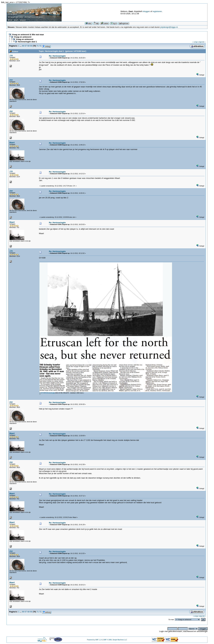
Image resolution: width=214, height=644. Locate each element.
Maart (12, 143)
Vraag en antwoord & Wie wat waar (28, 35)
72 (40, 46)
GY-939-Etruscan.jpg (47, 393)
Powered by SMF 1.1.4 (94, 640)
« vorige (195, 42)
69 (31, 46)
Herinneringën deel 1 (27, 42)
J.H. (11, 55)
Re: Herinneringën (57, 56)
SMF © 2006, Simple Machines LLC (115, 640)
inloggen (146, 11)
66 (23, 46)
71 (38, 46)
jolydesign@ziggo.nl (169, 27)
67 (26, 46)
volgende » (202, 42)
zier (11, 80)
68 (28, 46)
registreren (157, 11)
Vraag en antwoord (23, 37)
